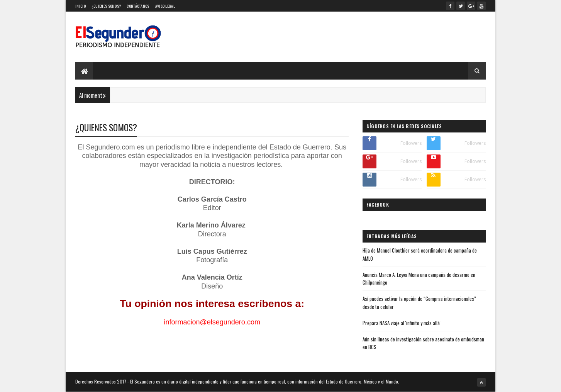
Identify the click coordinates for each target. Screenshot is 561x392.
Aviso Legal (165, 6)
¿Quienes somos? (106, 6)
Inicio (81, 6)
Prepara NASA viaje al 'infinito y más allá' (402, 323)
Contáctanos (138, 6)
